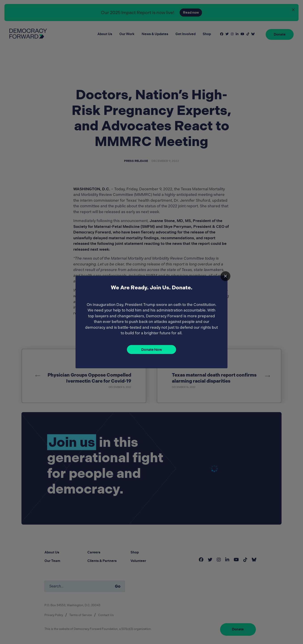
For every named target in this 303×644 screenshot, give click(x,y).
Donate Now (152, 350)
